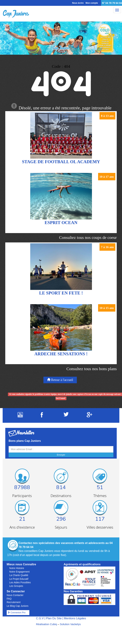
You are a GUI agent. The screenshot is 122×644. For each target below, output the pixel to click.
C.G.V (40, 618)
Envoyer (61, 455)
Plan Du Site (54, 618)
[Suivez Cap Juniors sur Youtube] (20, 416)
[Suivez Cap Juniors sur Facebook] (42, 416)
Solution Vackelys (70, 624)
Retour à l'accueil (60, 380)
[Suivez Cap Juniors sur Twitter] (66, 415)
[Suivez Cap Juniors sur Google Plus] (89, 416)
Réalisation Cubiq (46, 624)
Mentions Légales (75, 618)
